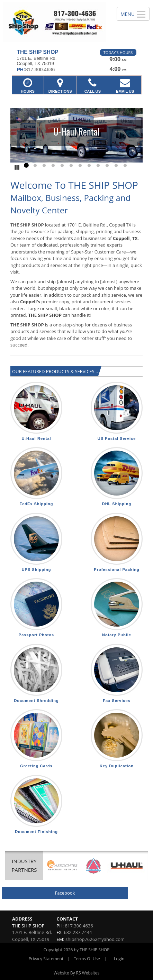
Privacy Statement (46, 959)
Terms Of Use (87, 959)
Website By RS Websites (77, 973)
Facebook (65, 893)
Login (119, 959)
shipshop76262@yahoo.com (95, 939)
